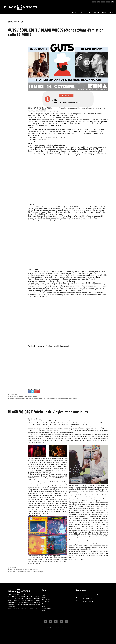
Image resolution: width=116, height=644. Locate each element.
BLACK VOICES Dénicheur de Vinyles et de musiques (48, 412)
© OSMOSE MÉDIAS (60, 627)
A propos (82, 12)
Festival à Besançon (38, 399)
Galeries (44, 610)
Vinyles (42, 572)
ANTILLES (19, 397)
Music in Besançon (73, 399)
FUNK (28, 397)
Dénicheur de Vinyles (108, 12)
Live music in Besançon (63, 399)
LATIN (30, 570)
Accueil (74, 12)
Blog (90, 12)
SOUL (36, 397)
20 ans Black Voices (14, 399)
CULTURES (24, 397)
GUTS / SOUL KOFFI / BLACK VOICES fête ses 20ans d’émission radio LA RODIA (56, 32)
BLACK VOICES (20, 572)
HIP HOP (27, 570)
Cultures (26, 572)
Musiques (38, 572)
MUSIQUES (32, 397)
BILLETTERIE (68, 95)
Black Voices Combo (46, 599)
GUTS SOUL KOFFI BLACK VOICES (50, 399)
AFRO (15, 397)
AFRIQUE (12, 397)
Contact (97, 12)
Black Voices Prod (46, 602)
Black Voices (3, 10)
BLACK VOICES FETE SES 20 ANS (26, 399)
